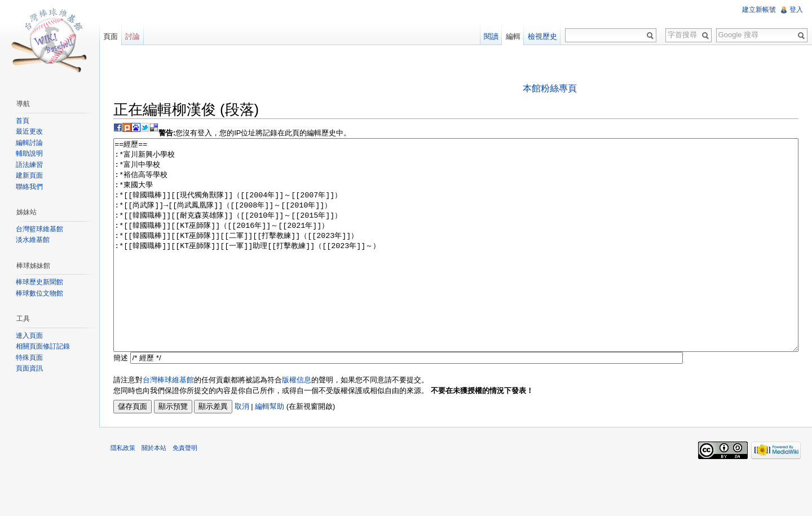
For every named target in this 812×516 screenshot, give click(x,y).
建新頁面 (29, 175)
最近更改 (29, 131)
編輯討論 (29, 143)
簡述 (121, 400)
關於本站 (154, 490)
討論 (133, 36)
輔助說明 (29, 153)
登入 (796, 10)
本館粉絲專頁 (550, 88)
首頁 (23, 121)
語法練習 (29, 165)
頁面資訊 (29, 368)
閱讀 (491, 36)
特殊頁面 (29, 358)
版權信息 (297, 422)
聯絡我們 (29, 187)
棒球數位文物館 (39, 293)
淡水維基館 (33, 240)
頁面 (111, 36)
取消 (242, 449)
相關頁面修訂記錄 (43, 346)
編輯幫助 (270, 449)
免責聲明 (185, 490)
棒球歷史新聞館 (39, 282)
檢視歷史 (542, 36)
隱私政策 (123, 490)
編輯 (513, 36)
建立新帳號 (759, 10)
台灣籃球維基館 (39, 229)
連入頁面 (29, 336)
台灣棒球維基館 (168, 422)
